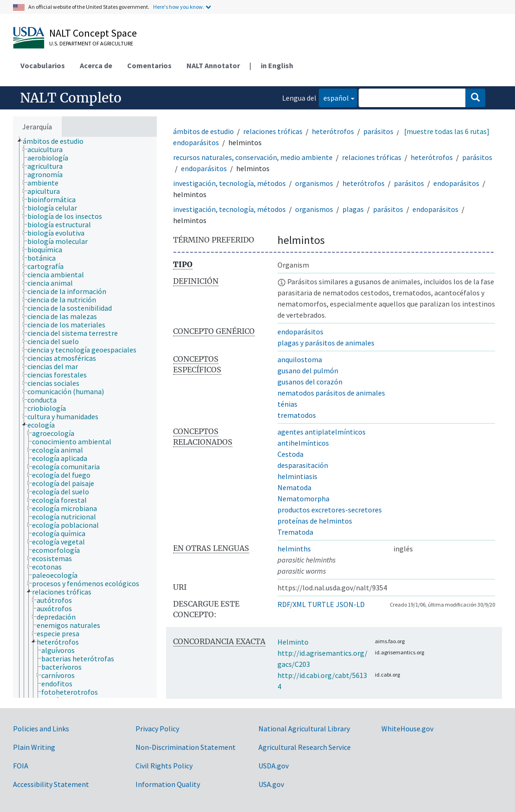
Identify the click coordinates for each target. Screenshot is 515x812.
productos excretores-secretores (330, 510)
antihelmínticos (303, 443)
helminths (294, 549)
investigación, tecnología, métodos (229, 183)
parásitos (378, 131)
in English (277, 65)
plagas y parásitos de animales (326, 343)
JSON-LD (350, 604)
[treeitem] (57, 141)
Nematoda (294, 487)
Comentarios (149, 65)
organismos (314, 183)
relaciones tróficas (273, 131)
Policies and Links (41, 729)
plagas (353, 209)
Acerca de (96, 65)
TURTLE (321, 604)
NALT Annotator (213, 65)
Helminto (293, 642)
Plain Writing (34, 747)
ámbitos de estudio (203, 131)
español (334, 97)
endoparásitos (196, 142)
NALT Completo (71, 98)
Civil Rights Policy (164, 766)
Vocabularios (43, 65)
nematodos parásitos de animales (331, 393)
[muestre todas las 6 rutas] (447, 131)
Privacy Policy (157, 729)
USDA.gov (274, 766)
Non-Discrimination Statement (186, 747)
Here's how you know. (179, 7)
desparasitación (303, 465)
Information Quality (168, 784)
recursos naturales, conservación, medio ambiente (253, 157)
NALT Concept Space (93, 33)
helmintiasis (297, 476)
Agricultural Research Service (305, 747)
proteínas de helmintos (315, 521)
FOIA (21, 766)
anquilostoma (300, 359)
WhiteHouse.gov (407, 729)
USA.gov (271, 784)
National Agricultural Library (304, 729)
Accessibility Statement (51, 784)
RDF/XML (292, 604)
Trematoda (295, 532)
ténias (287, 404)
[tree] (85, 417)
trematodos (297, 415)
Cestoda (290, 454)
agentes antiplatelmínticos (322, 432)
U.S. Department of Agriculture (91, 43)
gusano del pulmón (308, 371)
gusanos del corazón (310, 382)
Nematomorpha (303, 499)
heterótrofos (333, 131)
